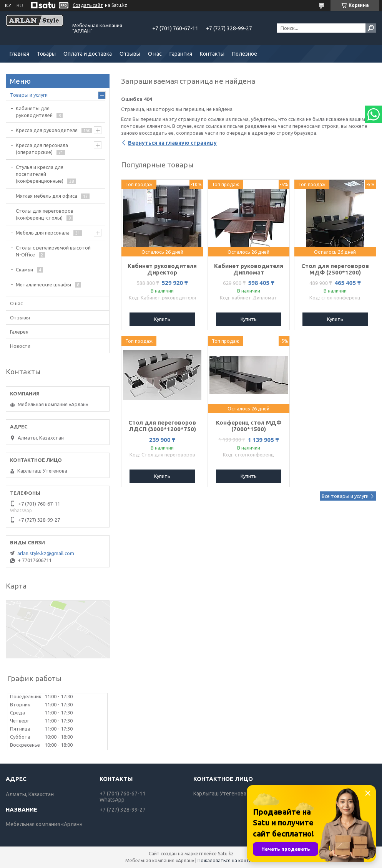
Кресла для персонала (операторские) (42, 149)
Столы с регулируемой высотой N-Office (53, 251)
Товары (46, 54)
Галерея (19, 332)
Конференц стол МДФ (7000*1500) (249, 426)
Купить (162, 319)
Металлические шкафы (43, 284)
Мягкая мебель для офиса (47, 196)
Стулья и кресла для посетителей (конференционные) (40, 174)
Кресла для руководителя (47, 130)
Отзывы (130, 54)
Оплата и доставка (88, 54)
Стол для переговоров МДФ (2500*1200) (335, 269)
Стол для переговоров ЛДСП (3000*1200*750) (162, 426)
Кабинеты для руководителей (34, 112)
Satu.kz (226, 854)
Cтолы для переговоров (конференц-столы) (45, 214)
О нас (155, 54)
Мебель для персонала (43, 233)
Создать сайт (88, 5)
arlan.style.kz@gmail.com (46, 553)
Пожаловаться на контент (227, 861)
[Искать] (371, 28)
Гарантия (181, 54)
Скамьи (24, 269)
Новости (20, 346)
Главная (19, 54)
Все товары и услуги (345, 496)
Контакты (212, 54)
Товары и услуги (29, 95)
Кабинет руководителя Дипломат (249, 269)
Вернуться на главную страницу (172, 143)
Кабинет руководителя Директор (162, 269)
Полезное (245, 54)
